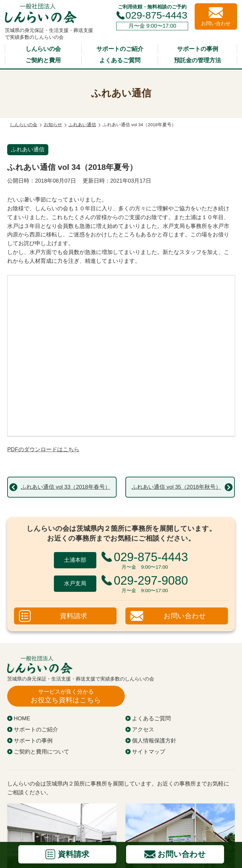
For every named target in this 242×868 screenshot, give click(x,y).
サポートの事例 (198, 49)
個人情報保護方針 (154, 741)
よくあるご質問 (120, 60)
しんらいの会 (43, 49)
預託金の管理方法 (198, 60)
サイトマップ (149, 752)
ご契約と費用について (41, 752)
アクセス (143, 730)
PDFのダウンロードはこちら (43, 449)
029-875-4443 (156, 15)
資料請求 (73, 616)
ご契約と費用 (43, 60)
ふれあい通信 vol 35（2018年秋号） (176, 487)
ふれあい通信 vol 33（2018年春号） (65, 487)
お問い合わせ (185, 616)
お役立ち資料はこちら (66, 696)
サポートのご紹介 (120, 49)
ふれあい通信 (28, 150)
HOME (22, 718)
